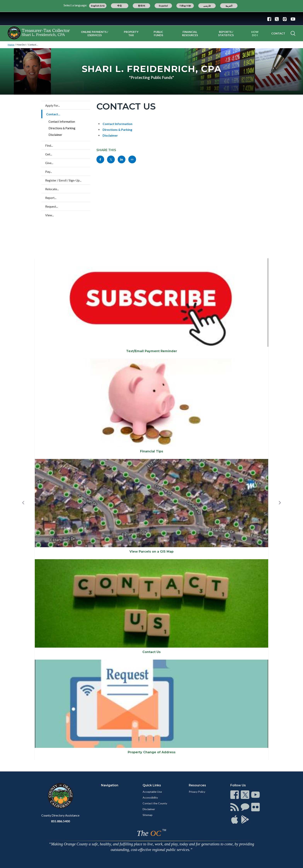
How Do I (255, 33)
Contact (278, 33)
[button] (23, 509)
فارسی (207, 6)
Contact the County (155, 803)
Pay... (49, 172)
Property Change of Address (152, 752)
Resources (197, 785)
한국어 (142, 6)
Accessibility (150, 797)
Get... (49, 154)
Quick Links (152, 785)
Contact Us (151, 652)
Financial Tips (152, 451)
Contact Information (62, 122)
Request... (51, 206)
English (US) (98, 6)
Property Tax (131, 33)
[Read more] (151, 19)
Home (11, 45)
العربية (229, 6)
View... (49, 215)
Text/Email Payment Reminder (152, 351)
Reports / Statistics (226, 33)
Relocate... (52, 189)
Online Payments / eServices (94, 33)
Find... (49, 145)
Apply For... (52, 105)
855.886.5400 (60, 821)
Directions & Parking (62, 128)
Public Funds (158, 33)
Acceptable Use (152, 792)
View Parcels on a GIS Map (151, 552)
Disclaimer (55, 135)
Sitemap (148, 815)
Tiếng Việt (185, 6)
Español (163, 6)
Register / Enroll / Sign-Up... (63, 180)
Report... (51, 198)
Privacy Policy (197, 792)
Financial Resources (190, 33)
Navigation (110, 785)
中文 (120, 6)
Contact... (33, 45)
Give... (49, 163)
